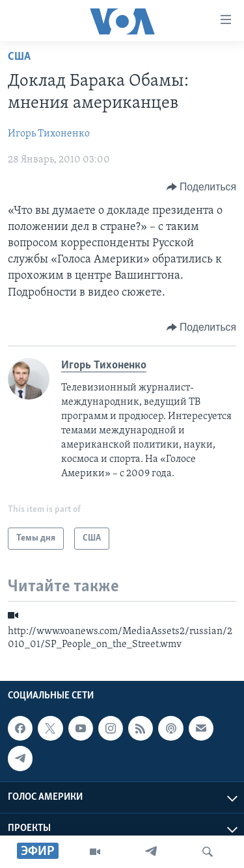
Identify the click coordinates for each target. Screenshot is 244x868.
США (19, 57)
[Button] (201, 187)
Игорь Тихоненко (49, 134)
